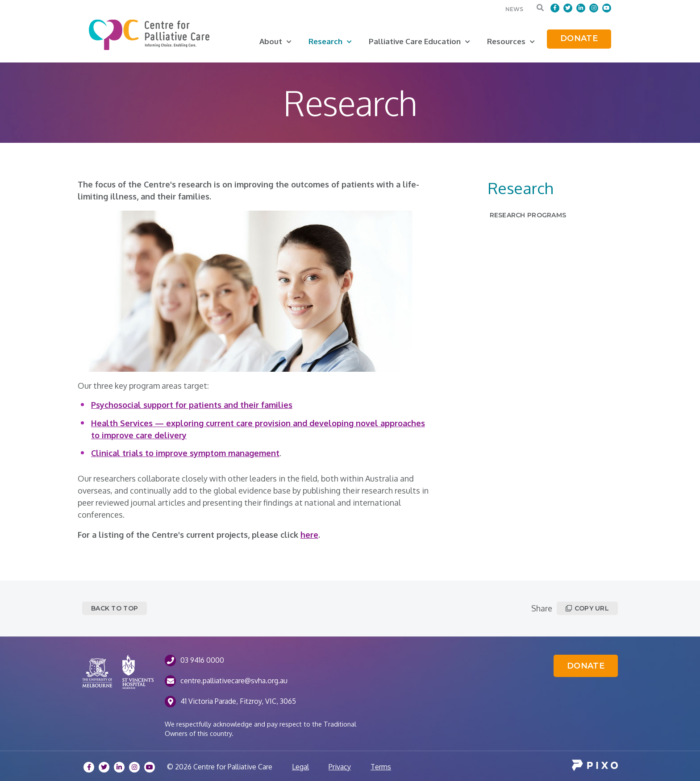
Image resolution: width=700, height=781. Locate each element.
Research (330, 41)
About (275, 41)
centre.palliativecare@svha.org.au (234, 681)
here (309, 535)
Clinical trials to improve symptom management (185, 453)
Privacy (340, 767)
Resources (511, 41)
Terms (381, 767)
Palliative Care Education (419, 41)
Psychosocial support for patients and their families (192, 405)
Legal (300, 767)
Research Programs (528, 215)
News (514, 9)
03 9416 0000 (202, 660)
